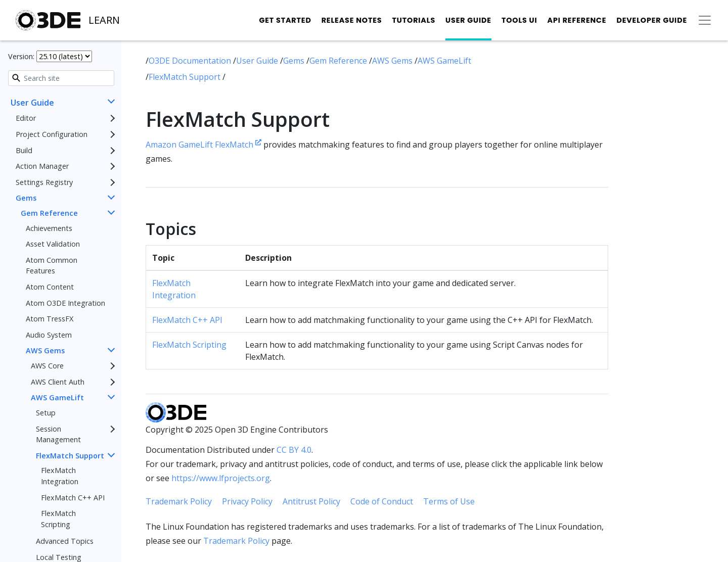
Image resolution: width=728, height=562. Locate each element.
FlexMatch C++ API (73, 498)
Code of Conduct (382, 501)
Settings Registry (44, 182)
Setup (46, 413)
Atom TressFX (50, 319)
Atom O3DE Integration (65, 303)
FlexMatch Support (70, 456)
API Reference (577, 20)
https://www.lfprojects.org (221, 478)
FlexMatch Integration (60, 476)
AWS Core (47, 366)
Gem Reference (49, 213)
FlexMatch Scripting (58, 519)
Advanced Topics (65, 541)
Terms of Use (449, 501)
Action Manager (42, 166)
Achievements (49, 228)
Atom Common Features (52, 266)
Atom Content (50, 287)
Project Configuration (52, 134)
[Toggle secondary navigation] (705, 20)
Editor (26, 118)
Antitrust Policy (311, 501)
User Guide (468, 20)
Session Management (58, 434)
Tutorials (414, 20)
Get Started (285, 20)
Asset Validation (53, 244)
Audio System (49, 335)
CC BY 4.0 (294, 450)
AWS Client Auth (58, 382)
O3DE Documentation (191, 61)
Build (24, 150)
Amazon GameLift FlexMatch (203, 145)
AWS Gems (45, 350)
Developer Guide (652, 20)
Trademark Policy (179, 501)
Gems (26, 198)
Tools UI (519, 20)
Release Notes (352, 20)
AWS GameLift (57, 397)
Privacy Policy (247, 501)
